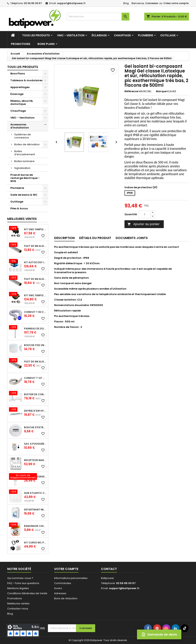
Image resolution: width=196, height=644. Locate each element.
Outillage (168, 35)
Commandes (63, 583)
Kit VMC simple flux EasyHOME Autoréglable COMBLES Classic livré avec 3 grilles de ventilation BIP (35, 229)
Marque (161, 91)
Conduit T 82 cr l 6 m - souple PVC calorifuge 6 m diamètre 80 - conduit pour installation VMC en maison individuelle (35, 312)
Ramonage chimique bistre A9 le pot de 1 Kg (35, 526)
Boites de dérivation (27, 144)
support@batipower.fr (71, 3)
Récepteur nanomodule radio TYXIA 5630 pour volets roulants (35, 460)
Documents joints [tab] (132, 238)
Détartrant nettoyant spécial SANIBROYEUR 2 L (35, 510)
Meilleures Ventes (22, 219)
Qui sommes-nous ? (20, 578)
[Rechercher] (98, 17)
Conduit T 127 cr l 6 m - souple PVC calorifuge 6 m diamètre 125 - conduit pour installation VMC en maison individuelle (35, 378)
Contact (109, 569)
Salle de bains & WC (24, 195)
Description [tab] (64, 238)
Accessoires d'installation (20, 126)
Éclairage (99, 35)
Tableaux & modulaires (26, 80)
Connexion (152, 3)
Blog (126, 3)
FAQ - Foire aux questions (23, 583)
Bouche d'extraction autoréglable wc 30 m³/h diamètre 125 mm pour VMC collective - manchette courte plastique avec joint (35, 427)
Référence (131, 91)
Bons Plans (46, 44)
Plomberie (145, 35)
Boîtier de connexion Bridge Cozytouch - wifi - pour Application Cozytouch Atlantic (35, 394)
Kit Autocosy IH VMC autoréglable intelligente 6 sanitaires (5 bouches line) (35, 262)
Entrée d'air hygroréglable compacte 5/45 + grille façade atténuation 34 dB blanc (35, 411)
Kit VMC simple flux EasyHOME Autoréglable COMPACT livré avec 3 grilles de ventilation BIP (35, 295)
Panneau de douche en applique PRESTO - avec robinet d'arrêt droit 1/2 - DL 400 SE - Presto (35, 329)
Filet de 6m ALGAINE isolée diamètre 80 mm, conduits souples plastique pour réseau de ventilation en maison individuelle (35, 246)
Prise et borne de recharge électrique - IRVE (25, 178)
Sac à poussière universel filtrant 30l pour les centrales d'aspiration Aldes (35, 444)
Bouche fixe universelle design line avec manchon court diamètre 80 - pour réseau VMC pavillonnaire (35, 345)
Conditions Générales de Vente (27, 593)
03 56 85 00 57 (33, 3)
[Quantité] (145, 214)
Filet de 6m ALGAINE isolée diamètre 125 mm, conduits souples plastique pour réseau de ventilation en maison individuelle (35, 279)
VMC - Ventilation (71, 35)
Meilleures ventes (18, 603)
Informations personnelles (71, 578)
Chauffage (122, 35)
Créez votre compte (176, 3)
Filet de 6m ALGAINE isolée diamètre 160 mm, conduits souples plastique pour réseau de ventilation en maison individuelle (35, 362)
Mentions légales (18, 588)
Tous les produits (36, 35)
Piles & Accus (19, 208)
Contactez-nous (18, 609)
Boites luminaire (24, 161)
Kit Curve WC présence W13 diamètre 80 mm (35, 543)
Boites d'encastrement (25, 153)
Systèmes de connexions (23, 136)
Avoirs (58, 588)
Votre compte (66, 569)
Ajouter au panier (144, 224)
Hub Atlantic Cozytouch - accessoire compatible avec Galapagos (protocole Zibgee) (35, 493)
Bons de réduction (66, 598)
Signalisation (22, 168)
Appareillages (20, 87)
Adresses (60, 593)
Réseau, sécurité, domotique (22, 102)
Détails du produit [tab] (95, 238)
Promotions (21, 44)
